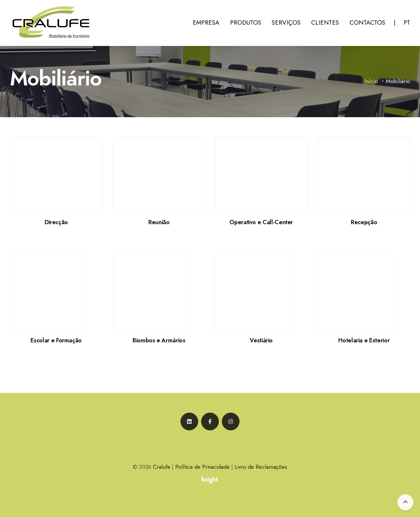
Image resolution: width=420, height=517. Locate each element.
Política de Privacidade (202, 467)
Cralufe (162, 467)
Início (372, 82)
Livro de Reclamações (261, 467)
